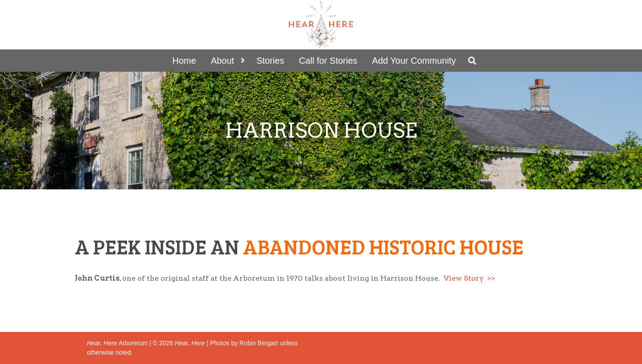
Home (184, 61)
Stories (270, 61)
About (222, 61)
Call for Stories (328, 61)
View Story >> (469, 278)
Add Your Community (414, 61)
